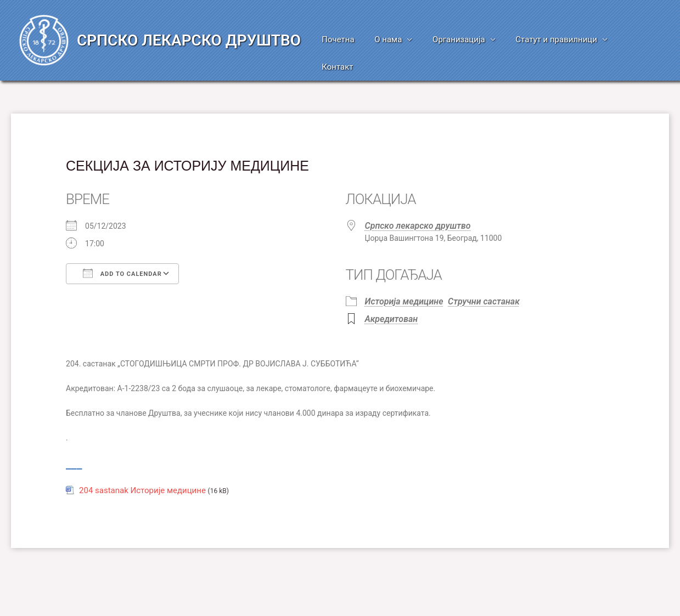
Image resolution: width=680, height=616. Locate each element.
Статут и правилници (553, 39)
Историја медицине (404, 274)
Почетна (346, 39)
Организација (460, 39)
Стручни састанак (484, 274)
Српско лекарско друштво (418, 198)
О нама (392, 39)
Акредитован (392, 292)
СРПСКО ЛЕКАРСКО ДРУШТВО (189, 27)
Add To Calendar (122, 246)
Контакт (637, 39)
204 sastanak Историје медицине (142, 463)
